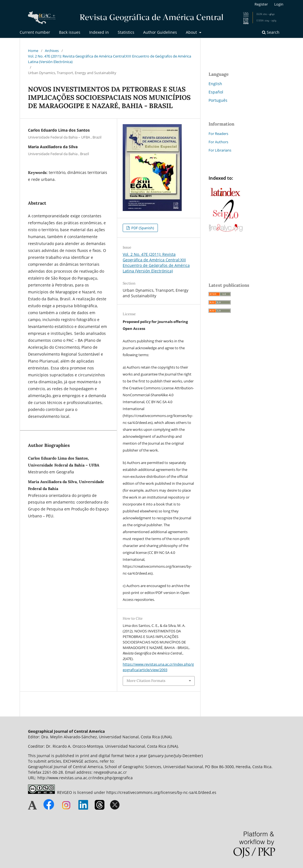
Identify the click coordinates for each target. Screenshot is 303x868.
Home (33, 51)
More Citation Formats (146, 681)
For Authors (218, 142)
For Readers (218, 134)
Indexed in (99, 32)
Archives (52, 51)
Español (216, 92)
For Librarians (220, 150)
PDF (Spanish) (142, 228)
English (215, 84)
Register (261, 4)
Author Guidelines (160, 32)
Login (279, 4)
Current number (35, 32)
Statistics (126, 32)
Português (218, 100)
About (192, 32)
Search (271, 32)
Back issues (70, 32)
